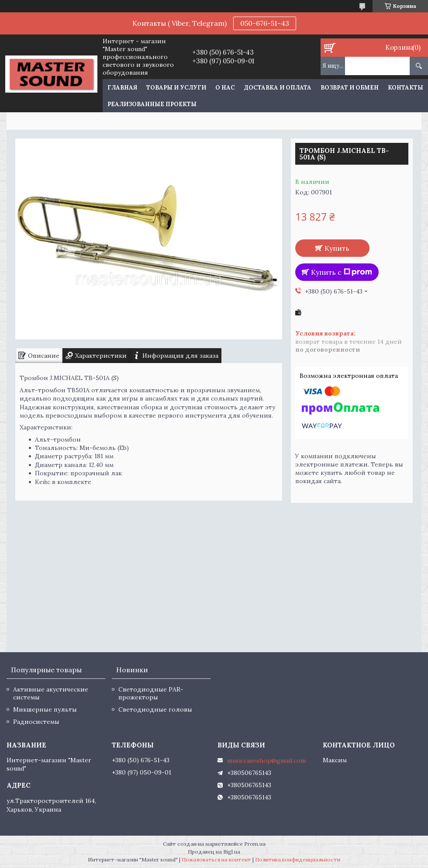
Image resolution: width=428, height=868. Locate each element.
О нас (225, 88)
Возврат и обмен (350, 88)
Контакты (406, 88)
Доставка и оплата (278, 88)
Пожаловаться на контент (216, 859)
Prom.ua (255, 844)
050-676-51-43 (265, 23)
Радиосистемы (36, 722)
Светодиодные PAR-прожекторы (151, 693)
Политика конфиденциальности (298, 859)
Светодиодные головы (155, 709)
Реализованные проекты (152, 104)
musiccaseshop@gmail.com (266, 761)
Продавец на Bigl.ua (214, 852)
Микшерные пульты (45, 709)
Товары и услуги (176, 88)
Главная (122, 88)
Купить (337, 248)
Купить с (342, 272)
